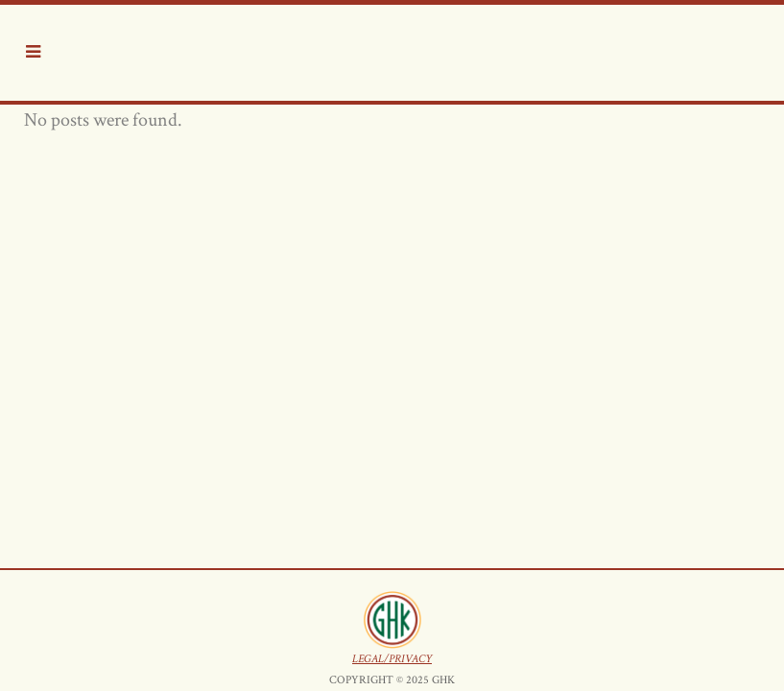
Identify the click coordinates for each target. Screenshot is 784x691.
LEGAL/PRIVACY (392, 226)
